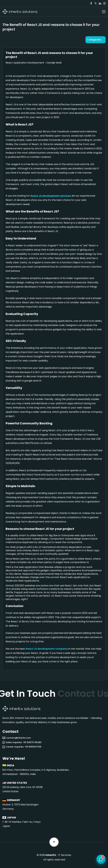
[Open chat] (101, 859)
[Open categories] (95, 40)
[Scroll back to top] (54, 842)
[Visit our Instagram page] (104, 3)
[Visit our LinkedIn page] (100, 3)
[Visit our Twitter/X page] (96, 3)
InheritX (51, 855)
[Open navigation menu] (104, 12)
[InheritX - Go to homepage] (20, 12)
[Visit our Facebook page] (91, 3)
